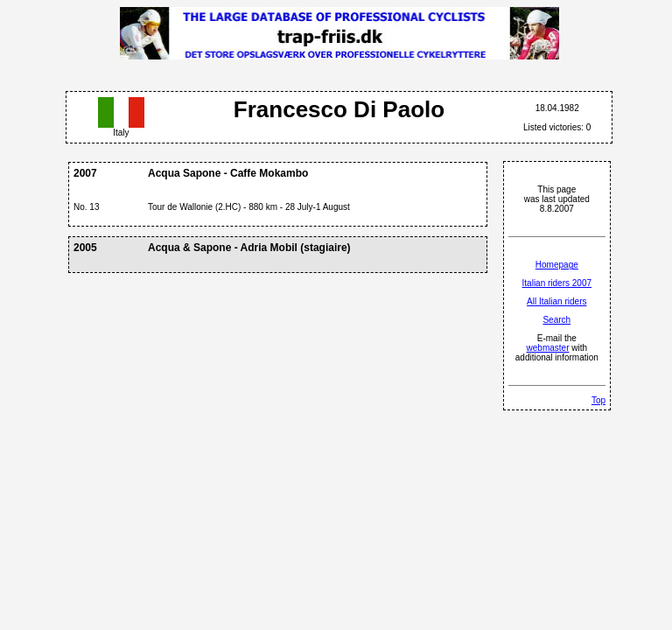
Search (556, 320)
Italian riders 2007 (557, 283)
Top (598, 400)
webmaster (548, 348)
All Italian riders (556, 301)
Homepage (557, 265)
